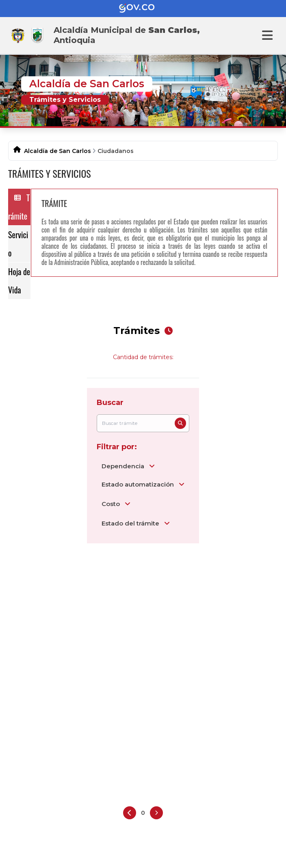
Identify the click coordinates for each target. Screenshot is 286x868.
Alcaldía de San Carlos (57, 151)
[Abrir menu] (267, 35)
